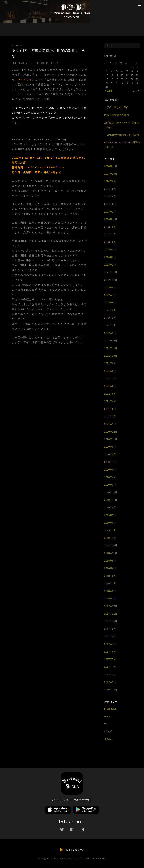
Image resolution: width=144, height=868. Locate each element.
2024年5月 (110, 189)
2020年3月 (110, 485)
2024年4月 (110, 196)
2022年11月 (111, 280)
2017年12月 (111, 606)
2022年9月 (110, 288)
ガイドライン (26, 79)
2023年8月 (110, 227)
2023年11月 (111, 219)
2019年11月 (111, 500)
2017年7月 (110, 644)
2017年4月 (110, 667)
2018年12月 (111, 545)
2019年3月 (110, 530)
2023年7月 (110, 234)
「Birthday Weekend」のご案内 (121, 135)
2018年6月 (110, 568)
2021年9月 (110, 363)
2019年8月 (110, 507)
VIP (106, 724)
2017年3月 (110, 675)
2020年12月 (111, 432)
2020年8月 (110, 454)
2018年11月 (111, 553)
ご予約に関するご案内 (116, 107)
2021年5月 (110, 394)
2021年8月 (110, 371)
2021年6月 (110, 386)
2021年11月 (111, 348)
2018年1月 (110, 599)
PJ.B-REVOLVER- (22, 63)
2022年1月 (110, 333)
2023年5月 (110, 242)
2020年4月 (110, 477)
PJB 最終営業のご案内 (117, 115)
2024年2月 (110, 212)
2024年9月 (110, 181)
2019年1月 (110, 538)
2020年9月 (110, 447)
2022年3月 (110, 318)
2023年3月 (110, 257)
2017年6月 (110, 652)
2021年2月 (110, 417)
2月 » (136, 91)
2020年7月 (110, 462)
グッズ (108, 731)
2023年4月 (110, 250)
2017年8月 (110, 637)
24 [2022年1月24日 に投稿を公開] (107, 83)
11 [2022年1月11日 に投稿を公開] (112, 75)
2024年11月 (111, 166)
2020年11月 (111, 439)
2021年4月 (110, 401)
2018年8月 (110, 561)
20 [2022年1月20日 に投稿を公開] (122, 79)
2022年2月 (110, 325)
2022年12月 (111, 272)
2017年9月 (110, 629)
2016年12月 (111, 690)
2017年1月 (110, 682)
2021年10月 (111, 356)
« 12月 (109, 91)
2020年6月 (110, 470)
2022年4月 (110, 310)
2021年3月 (110, 409)
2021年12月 (111, 341)
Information (46, 63)
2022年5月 (110, 303)
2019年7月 (110, 515)
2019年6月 (110, 523)
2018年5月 (110, 576)
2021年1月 (110, 424)
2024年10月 (111, 174)
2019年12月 (111, 492)
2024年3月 (110, 204)
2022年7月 (110, 295)
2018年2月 (110, 591)
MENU (108, 716)
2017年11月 (111, 614)
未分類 (108, 739)
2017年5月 (110, 659)
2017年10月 (111, 621)
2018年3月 (110, 583)
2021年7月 (110, 379)
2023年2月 (110, 265)
